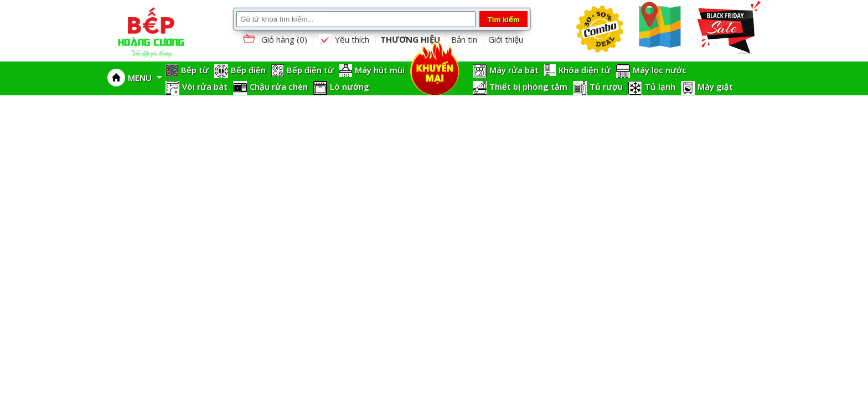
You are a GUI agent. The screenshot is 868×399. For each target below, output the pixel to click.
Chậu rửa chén (279, 86)
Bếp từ (195, 70)
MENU (145, 78)
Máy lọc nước (660, 70)
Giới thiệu (506, 39)
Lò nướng (350, 86)
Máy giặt (715, 86)
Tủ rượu (606, 86)
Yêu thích (344, 40)
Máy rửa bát (514, 70)
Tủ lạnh (660, 86)
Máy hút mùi (380, 70)
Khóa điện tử (585, 70)
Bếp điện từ (310, 70)
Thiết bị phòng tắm (528, 86)
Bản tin (464, 39)
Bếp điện (248, 70)
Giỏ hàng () (274, 40)
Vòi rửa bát (205, 86)
